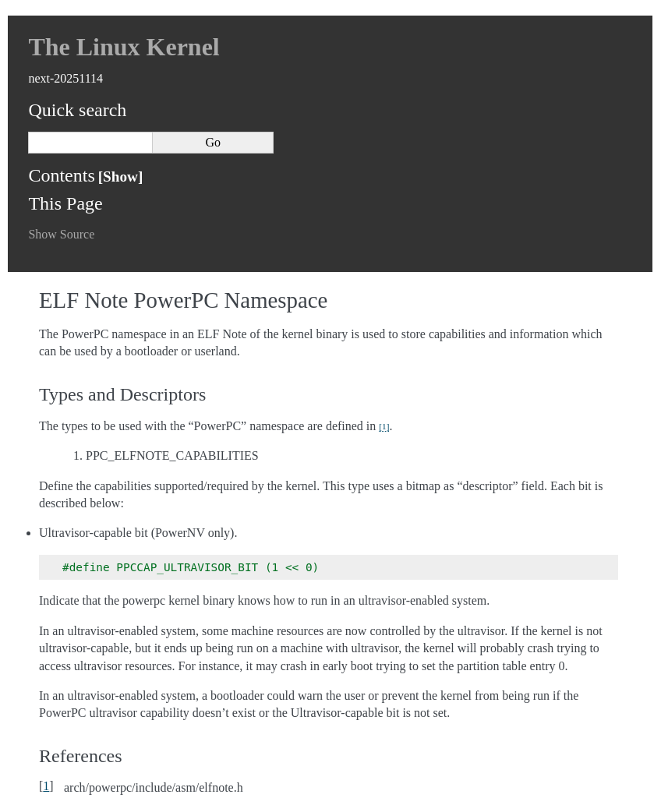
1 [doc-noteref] (384, 426)
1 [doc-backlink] (46, 786)
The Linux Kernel (124, 47)
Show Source (61, 234)
